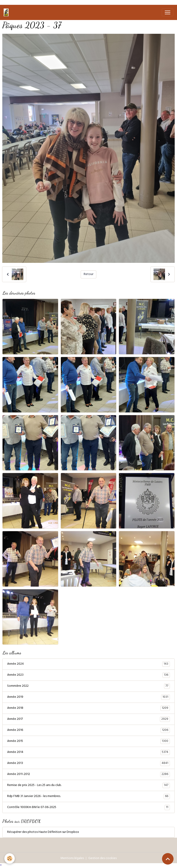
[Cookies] (10, 858)
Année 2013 (88, 763)
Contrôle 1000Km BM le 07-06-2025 (88, 808)
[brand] (7, 12)
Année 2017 (88, 719)
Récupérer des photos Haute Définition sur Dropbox (43, 832)
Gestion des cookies (102, 858)
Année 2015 (88, 741)
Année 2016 (88, 730)
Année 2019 (88, 697)
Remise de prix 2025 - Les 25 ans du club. (88, 786)
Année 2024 (88, 664)
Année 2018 (88, 708)
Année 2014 (88, 752)
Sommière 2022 (88, 686)
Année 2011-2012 (88, 774)
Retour (88, 274)
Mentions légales (72, 858)
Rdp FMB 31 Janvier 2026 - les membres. (88, 797)
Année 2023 (88, 675)
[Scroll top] (168, 859)
